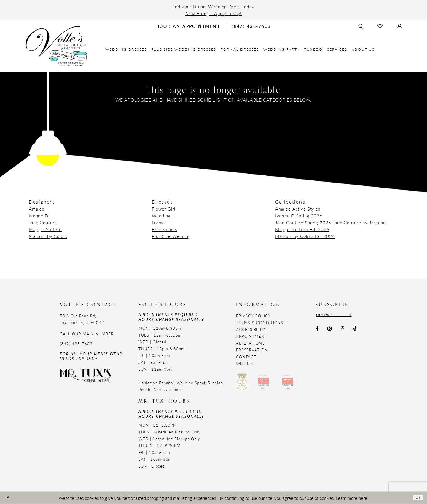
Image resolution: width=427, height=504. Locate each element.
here (363, 498)
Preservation (252, 350)
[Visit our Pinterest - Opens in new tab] (342, 331)
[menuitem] (126, 49)
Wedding (161, 216)
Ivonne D (39, 216)
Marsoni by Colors (48, 236)
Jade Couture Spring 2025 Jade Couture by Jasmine (330, 222)
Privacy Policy (253, 316)
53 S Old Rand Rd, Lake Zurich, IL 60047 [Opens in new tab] (82, 319)
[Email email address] (343, 316)
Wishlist (246, 363)
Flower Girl (163, 209)
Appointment (252, 336)
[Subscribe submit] (368, 316)
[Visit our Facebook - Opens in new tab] (317, 331)
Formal (159, 222)
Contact (246, 357)
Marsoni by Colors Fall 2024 (305, 236)
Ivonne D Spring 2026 (299, 216)
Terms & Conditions (260, 323)
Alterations (250, 343)
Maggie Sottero (45, 229)
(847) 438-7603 (76, 344)
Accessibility (251, 329)
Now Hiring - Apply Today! (214, 13)
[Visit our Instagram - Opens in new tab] (330, 331)
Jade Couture (43, 222)
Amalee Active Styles (298, 209)
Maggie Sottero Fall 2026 (302, 229)
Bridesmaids (164, 229)
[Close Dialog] (10, 498)
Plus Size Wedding (171, 236)
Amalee (37, 209)
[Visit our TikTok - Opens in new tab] (355, 331)
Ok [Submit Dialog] (416, 497)
